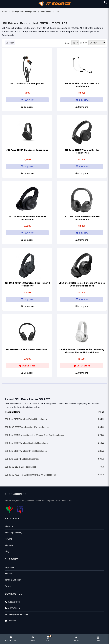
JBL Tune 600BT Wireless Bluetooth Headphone (27, 218)
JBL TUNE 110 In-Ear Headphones (27, 83)
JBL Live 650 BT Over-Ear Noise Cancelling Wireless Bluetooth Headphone (82, 351)
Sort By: (84, 43)
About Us (9, 526)
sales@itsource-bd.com (17, 614)
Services (9, 573)
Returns (8, 539)
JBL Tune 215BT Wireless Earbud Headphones (82, 85)
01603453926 (12, 608)
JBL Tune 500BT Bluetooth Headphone (27, 150)
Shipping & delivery (13, 532)
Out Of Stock (27, 365)
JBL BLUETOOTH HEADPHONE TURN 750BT (27, 349)
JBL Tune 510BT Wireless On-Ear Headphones (82, 151)
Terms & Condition (13, 580)
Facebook (11, 620)
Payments (9, 567)
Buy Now (27, 100)
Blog (7, 551)
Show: (67, 43)
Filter (10, 43)
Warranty (9, 545)
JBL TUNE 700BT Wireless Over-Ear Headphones (82, 218)
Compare (27, 107)
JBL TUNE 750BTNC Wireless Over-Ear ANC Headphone (27, 284)
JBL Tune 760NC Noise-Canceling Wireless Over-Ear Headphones (82, 284)
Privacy (8, 586)
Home (5, 12)
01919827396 (12, 602)
